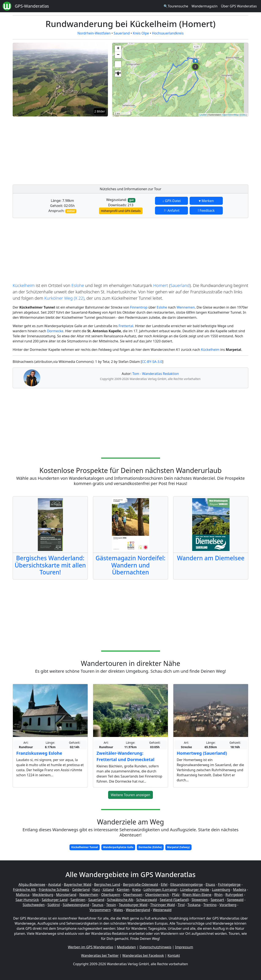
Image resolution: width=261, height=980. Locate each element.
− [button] (118, 55)
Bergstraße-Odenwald (140, 884)
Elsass (210, 884)
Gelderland (81, 890)
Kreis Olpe (141, 33)
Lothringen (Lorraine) (160, 890)
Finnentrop (139, 307)
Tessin (111, 905)
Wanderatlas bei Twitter (100, 955)
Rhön (218, 895)
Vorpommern (100, 910)
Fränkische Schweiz (54, 890)
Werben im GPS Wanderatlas (91, 947)
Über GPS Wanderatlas (239, 6)
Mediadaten (126, 947)
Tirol (181, 905)
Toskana (194, 905)
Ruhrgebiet (234, 895)
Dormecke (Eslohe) (150, 847)
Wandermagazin (205, 6)
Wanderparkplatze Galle (118, 847)
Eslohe (78, 285)
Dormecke (55, 331)
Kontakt (174, 955)
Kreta (136, 890)
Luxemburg (221, 890)
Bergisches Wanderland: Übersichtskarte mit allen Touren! (50, 565)
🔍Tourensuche (176, 6)
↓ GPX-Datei (172, 201)
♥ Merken (206, 201)
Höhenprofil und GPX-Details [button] (121, 211)
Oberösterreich (157, 895)
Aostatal (55, 884)
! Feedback (206, 210)
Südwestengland (76, 905)
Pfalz (176, 895)
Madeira (239, 890)
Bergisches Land (107, 884)
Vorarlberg (228, 905)
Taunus (98, 905)
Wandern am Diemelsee (211, 558)
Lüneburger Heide (195, 890)
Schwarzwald (147, 900)
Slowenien (200, 900)
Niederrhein (89, 895)
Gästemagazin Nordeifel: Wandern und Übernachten (131, 565)
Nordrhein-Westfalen (94, 33)
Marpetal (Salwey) (178, 847)
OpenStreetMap (231, 115)
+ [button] (118, 49)
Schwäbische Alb (120, 900)
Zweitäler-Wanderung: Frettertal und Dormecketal (125, 756)
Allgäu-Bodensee (32, 884)
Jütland (108, 890)
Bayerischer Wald (77, 884)
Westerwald (162, 910)
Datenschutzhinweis (156, 947)
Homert (161, 285)
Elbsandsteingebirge (186, 884)
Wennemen (186, 307)
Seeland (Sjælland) (174, 900)
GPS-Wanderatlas (32, 6)
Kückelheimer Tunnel (85, 847)
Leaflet (203, 115)
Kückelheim (24, 285)
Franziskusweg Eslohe (39, 753)
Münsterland (66, 895)
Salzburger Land (54, 900)
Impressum (184, 947)
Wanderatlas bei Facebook (143, 955)
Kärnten (123, 890)
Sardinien (78, 900)
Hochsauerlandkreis (168, 33)
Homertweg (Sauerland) (202, 753)
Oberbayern (111, 895)
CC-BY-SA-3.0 (152, 362)
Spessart (217, 900)
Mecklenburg (43, 895)
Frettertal (126, 326)
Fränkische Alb (25, 890)
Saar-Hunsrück (27, 900)
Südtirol (54, 905)
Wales (118, 910)
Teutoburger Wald (133, 905)
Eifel (164, 884)
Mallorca (23, 895)
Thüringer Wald (162, 905)
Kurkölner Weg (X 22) (64, 298)
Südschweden (34, 905)
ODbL (243, 115)
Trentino (210, 905)
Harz (96, 890)
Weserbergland (138, 910)
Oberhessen (133, 895)
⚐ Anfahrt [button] (172, 210)
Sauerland (122, 33)
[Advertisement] (180, 149)
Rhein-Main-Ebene (197, 895)
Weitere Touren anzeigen (131, 795)
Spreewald (235, 900)
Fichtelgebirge (229, 884)
